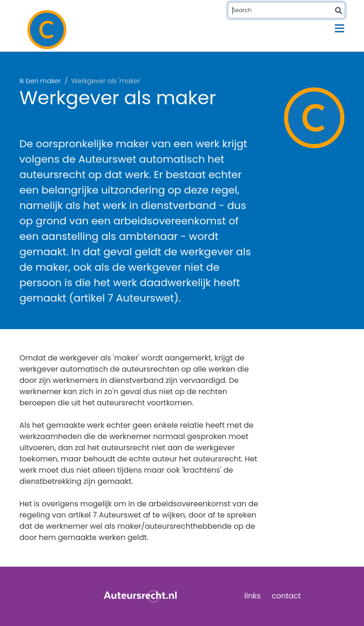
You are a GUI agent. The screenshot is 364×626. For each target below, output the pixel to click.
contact (286, 596)
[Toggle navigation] (339, 28)
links (253, 596)
